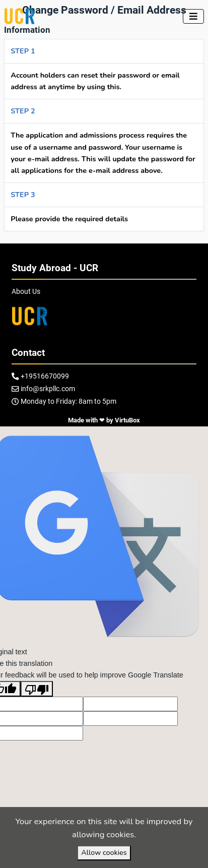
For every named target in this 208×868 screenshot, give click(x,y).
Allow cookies (104, 852)
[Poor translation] (37, 689)
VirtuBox (127, 420)
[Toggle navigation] (193, 16)
